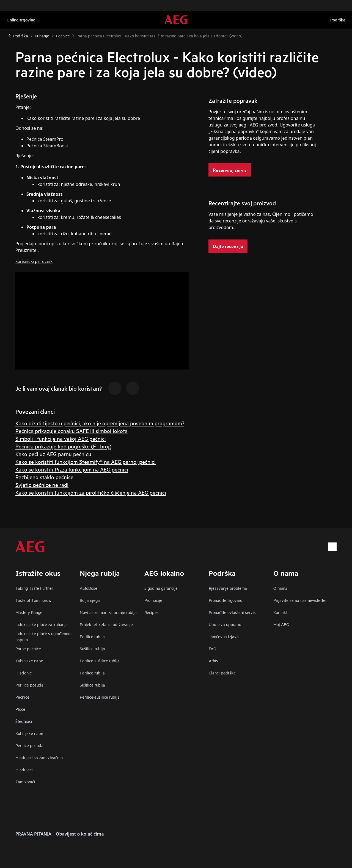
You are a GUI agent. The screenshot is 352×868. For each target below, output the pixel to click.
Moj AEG (281, 624)
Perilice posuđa (29, 685)
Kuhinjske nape (29, 661)
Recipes (152, 612)
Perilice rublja (92, 636)
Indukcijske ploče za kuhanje (42, 624)
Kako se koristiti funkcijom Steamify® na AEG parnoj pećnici (86, 461)
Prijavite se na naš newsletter (300, 600)
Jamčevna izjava (224, 636)
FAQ (213, 648)
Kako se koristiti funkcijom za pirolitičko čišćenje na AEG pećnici (91, 492)
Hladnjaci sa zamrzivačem (39, 757)
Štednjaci (24, 721)
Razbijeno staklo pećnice (44, 477)
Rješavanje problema (228, 588)
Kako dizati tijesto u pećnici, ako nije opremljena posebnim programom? (100, 423)
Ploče (20, 709)
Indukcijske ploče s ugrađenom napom (43, 636)
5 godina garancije (161, 588)
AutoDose (89, 588)
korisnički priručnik (34, 261)
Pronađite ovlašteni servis (232, 612)
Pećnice (22, 697)
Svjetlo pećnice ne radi (42, 485)
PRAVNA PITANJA (33, 834)
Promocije (153, 600)
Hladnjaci (24, 769)
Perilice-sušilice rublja (100, 661)
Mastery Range (29, 612)
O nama (280, 588)
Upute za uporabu (225, 624)
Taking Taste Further (34, 588)
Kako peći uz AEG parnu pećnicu (53, 454)
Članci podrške (222, 673)
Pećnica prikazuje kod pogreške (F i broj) (63, 446)
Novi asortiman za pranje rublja (108, 612)
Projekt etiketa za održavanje (106, 624)
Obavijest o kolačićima (80, 834)
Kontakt (280, 612)
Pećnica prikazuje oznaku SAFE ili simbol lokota (71, 431)
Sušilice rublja (92, 648)
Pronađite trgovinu (226, 600)
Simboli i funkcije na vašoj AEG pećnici (61, 438)
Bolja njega (90, 600)
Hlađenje (24, 673)
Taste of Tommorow (33, 600)
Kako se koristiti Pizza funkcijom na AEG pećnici (72, 469)
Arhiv (214, 661)
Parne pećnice (28, 648)
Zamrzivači (25, 782)
